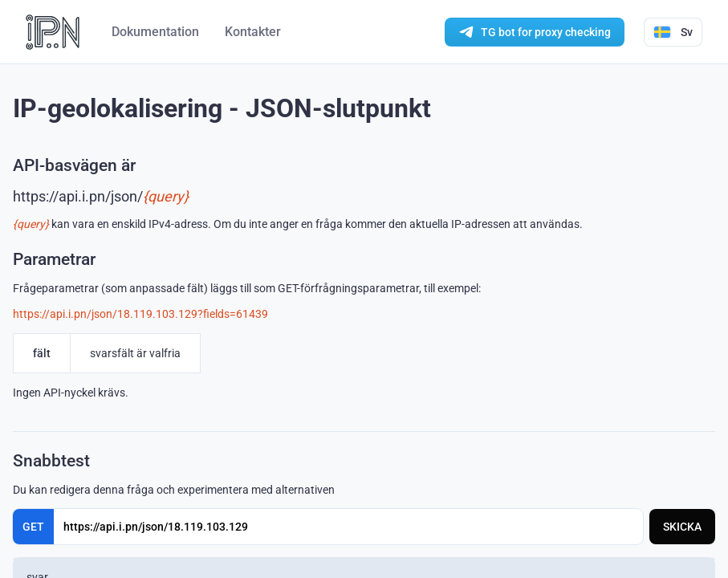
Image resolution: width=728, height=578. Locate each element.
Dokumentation (155, 32)
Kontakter (253, 32)
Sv (673, 32)
